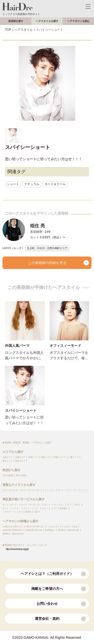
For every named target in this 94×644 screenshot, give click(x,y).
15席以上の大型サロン (13, 527)
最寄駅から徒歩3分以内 (68, 530)
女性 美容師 (8, 475)
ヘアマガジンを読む (78, 21)
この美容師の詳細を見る (59, 263)
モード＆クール (55, 184)
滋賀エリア (46, 457)
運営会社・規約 (61, 619)
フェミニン (50, 490)
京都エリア (20, 457)
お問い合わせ (61, 604)
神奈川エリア (21, 461)
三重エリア (73, 457)
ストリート (73, 490)
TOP (8, 30)
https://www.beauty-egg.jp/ (17, 549)
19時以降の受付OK (34, 530)
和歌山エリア (60, 457)
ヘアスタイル (24, 30)
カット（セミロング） (31, 505)
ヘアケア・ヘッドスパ (13, 512)
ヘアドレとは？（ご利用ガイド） (54, 574)
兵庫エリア (33, 457)
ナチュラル (32, 184)
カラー (45, 508)
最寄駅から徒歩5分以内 (13, 534)
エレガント (37, 490)
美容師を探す (16, 21)
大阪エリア (8, 457)
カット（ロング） (11, 505)
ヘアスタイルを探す (47, 21)
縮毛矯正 (64, 508)
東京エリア (8, 461)
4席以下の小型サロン (35, 527)
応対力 (37, 512)
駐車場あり (50, 530)
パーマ (54, 508)
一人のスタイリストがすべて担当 (62, 527)
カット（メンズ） (31, 508)
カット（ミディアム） (54, 505)
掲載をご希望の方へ (59, 589)
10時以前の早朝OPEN (13, 530)
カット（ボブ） (74, 505)
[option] (47, 83)
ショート (13, 184)
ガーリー (62, 490)
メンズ (84, 490)
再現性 (28, 512)
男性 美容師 (21, 475)
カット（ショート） (12, 508)
